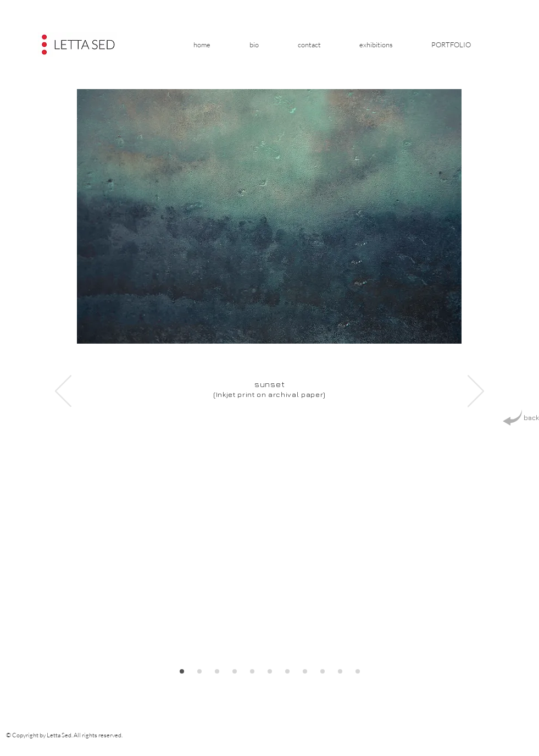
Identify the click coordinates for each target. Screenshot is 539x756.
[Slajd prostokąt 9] (199, 671)
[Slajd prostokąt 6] (340, 671)
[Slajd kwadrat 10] (217, 671)
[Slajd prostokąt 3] (287, 671)
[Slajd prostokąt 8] (182, 671)
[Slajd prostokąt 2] (270, 671)
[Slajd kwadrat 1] (252, 671)
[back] (521, 418)
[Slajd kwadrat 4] (305, 671)
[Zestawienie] (235, 671)
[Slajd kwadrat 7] (358, 671)
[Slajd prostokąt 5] (323, 671)
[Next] (476, 392)
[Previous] (63, 392)
